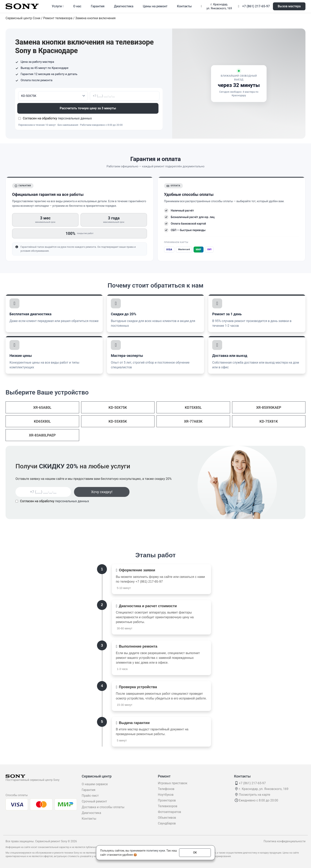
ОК (195, 853)
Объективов (167, 818)
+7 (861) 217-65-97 (256, 6)
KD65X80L (42, 421)
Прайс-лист (90, 796)
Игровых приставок (173, 783)
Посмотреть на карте (254, 795)
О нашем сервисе (95, 784)
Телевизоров (168, 806)
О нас (77, 6)
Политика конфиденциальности (285, 841)
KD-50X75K (118, 407)
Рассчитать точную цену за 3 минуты (89, 108)
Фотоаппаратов (169, 812)
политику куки (155, 851)
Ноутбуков (166, 795)
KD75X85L (193, 407)
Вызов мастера (289, 6)
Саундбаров (167, 823)
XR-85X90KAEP (269, 407)
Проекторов (167, 800)
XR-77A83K (193, 421)
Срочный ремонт (94, 801)
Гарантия (98, 6)
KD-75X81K (269, 421)
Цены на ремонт (155, 6)
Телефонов (166, 789)
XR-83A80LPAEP (42, 435)
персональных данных (75, 118)
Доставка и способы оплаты (103, 807)
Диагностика (124, 6)
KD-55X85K (118, 421)
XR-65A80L (42, 407)
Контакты (184, 6)
